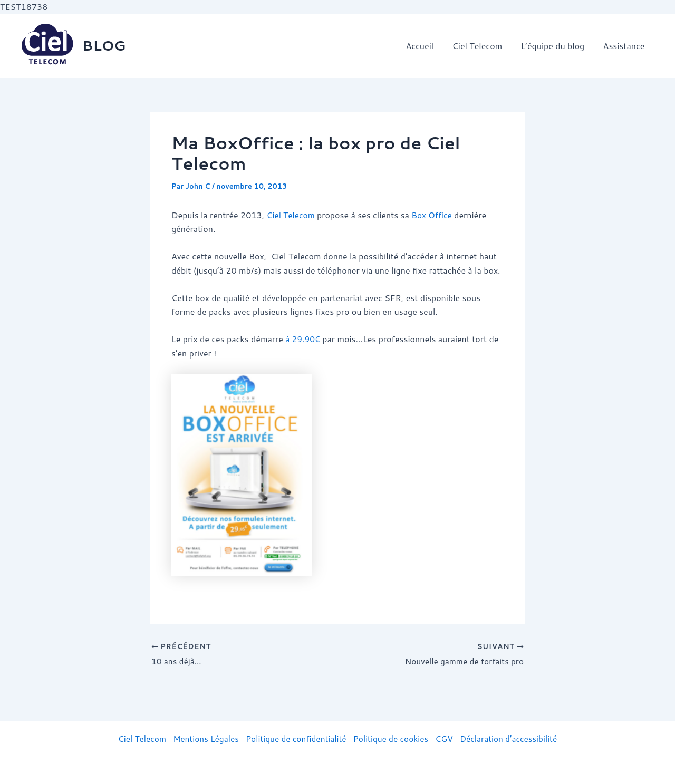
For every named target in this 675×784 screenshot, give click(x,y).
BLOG (104, 45)
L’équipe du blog (555, 46)
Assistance (625, 46)
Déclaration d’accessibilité (514, 738)
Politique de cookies (393, 738)
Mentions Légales (201, 738)
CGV (448, 738)
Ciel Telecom (482, 46)
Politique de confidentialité (295, 738)
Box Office (436, 215)
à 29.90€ (305, 339)
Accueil (426, 46)
